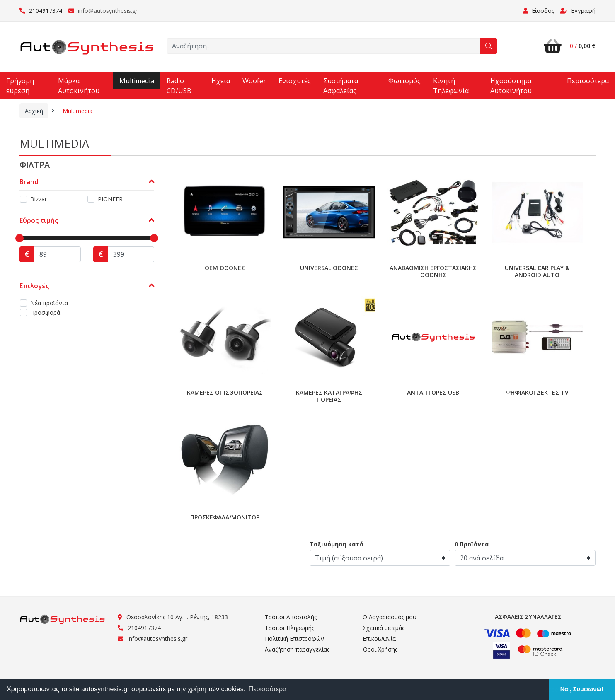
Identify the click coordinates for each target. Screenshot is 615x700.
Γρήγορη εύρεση (20, 86)
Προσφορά (45, 313)
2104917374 (41, 11)
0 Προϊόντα (472, 544)
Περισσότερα (588, 81)
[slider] (19, 238)
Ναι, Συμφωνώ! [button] (582, 689)
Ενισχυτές (295, 81)
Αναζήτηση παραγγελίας (297, 649)
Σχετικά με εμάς (384, 628)
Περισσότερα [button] (268, 689)
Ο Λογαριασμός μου (390, 617)
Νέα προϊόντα (49, 303)
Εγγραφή (578, 11)
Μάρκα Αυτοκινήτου (79, 86)
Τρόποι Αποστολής (291, 617)
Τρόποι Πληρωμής (289, 628)
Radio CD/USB (179, 86)
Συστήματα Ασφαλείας (341, 86)
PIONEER (110, 199)
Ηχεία (221, 81)
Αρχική (34, 111)
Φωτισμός (404, 81)
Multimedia (137, 81)
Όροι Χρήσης (380, 649)
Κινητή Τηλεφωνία (451, 86)
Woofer (254, 81)
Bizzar (39, 199)
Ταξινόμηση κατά (337, 544)
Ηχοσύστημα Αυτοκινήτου (511, 86)
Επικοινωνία (379, 638)
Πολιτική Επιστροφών (294, 638)
